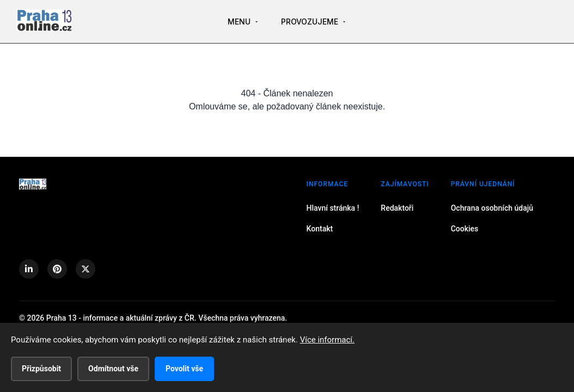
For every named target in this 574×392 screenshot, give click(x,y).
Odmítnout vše (113, 369)
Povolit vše (184, 369)
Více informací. (327, 340)
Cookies (465, 229)
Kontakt (320, 229)
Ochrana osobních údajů (492, 208)
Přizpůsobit (41, 369)
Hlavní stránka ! (333, 208)
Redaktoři (397, 208)
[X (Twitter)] (86, 269)
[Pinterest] (57, 269)
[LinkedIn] (29, 269)
